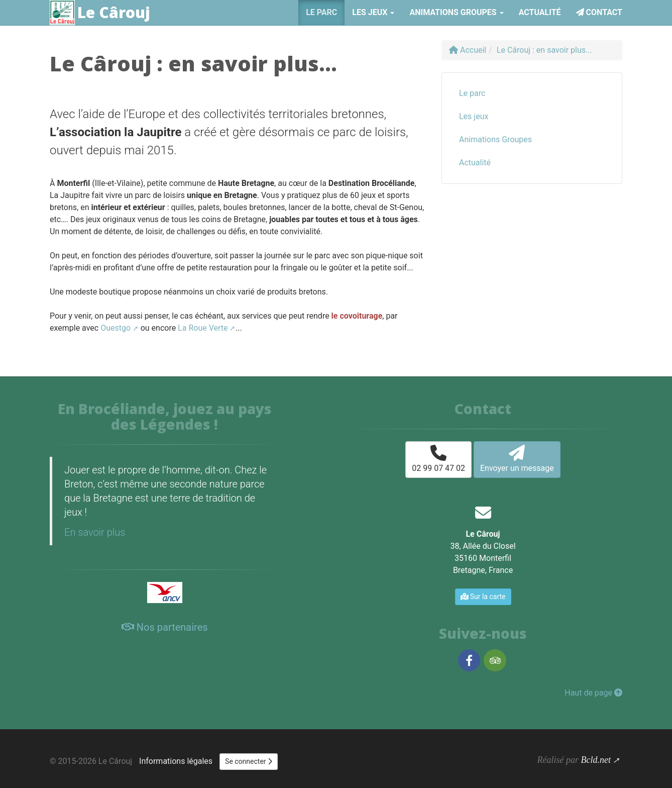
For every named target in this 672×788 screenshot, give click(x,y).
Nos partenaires (165, 627)
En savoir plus (95, 532)
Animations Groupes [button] (456, 12)
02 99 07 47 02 (438, 459)
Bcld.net (595, 760)
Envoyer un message (517, 459)
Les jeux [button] (373, 12)
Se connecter (249, 761)
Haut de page (593, 693)
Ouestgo (116, 328)
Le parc (321, 12)
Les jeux (474, 116)
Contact (599, 12)
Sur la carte (483, 597)
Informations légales (176, 761)
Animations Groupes (495, 139)
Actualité (540, 12)
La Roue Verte (203, 328)
